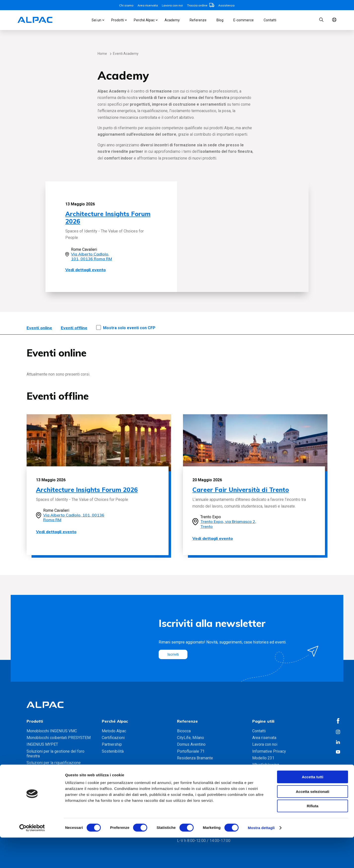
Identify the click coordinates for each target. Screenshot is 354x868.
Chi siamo (126, 5)
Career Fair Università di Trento (241, 490)
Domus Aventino (191, 744)
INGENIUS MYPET (42, 744)
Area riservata (148, 5)
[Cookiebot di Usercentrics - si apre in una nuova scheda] (32, 858)
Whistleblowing (266, 765)
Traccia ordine (201, 5)
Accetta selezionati (312, 822)
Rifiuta (313, 836)
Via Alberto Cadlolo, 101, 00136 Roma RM (91, 256)
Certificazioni (113, 738)
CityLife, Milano (191, 738)
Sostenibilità (113, 751)
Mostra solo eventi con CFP (129, 328)
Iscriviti (174, 654)
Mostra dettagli (261, 858)
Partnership (112, 744)
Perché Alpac (144, 20)
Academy (172, 20)
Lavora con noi (172, 5)
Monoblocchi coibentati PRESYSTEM (59, 738)
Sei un (96, 20)
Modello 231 (263, 758)
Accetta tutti (313, 807)
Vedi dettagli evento (86, 270)
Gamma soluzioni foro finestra (53, 774)
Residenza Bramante (195, 758)
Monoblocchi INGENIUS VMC (52, 731)
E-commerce (244, 20)
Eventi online (39, 328)
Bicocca (184, 731)
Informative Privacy (269, 751)
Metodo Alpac (114, 731)
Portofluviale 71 (191, 751)
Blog (220, 20)
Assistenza (226, 5)
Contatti (270, 20)
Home (102, 54)
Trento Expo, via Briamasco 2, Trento (228, 524)
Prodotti (118, 20)
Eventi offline (74, 328)
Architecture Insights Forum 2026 (108, 217)
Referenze (198, 20)
